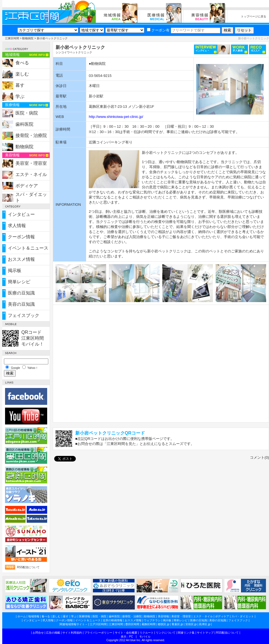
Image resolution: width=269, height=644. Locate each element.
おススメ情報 (21, 259)
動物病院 (28, 38)
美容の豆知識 (21, 304)
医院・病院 (27, 113)
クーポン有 (158, 30)
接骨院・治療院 (31, 135)
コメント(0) (259, 457)
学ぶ (20, 96)
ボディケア (27, 186)
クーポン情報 (21, 237)
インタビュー (21, 214)
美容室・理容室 (31, 163)
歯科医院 (24, 124)
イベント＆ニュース (28, 248)
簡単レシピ (19, 282)
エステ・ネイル (31, 174)
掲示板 (15, 270)
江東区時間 (12, 38)
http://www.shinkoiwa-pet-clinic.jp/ (116, 117)
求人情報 (17, 226)
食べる (22, 63)
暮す (20, 85)
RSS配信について (29, 567)
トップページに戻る (254, 16)
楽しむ (22, 74)
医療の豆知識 (21, 293)
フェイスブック (24, 315)
